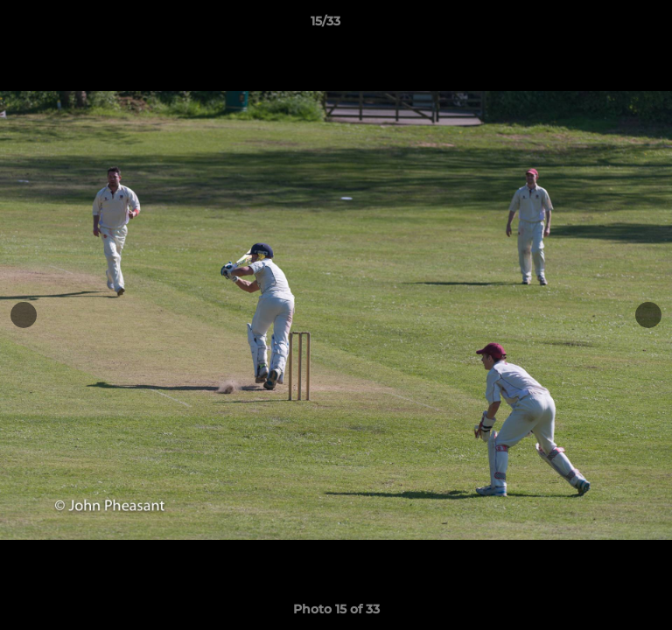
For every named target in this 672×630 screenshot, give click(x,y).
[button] (609, 25)
